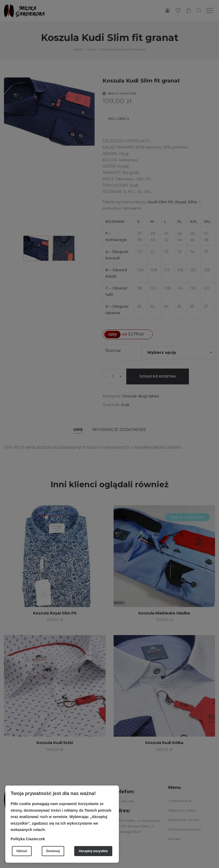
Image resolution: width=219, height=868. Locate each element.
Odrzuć (22, 851)
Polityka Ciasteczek (28, 839)
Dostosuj (53, 851)
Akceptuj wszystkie (93, 851)
